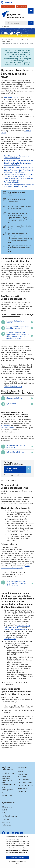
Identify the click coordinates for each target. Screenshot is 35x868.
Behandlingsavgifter (25, 782)
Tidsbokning (23, 7)
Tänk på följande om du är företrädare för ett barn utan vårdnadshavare (19, 171)
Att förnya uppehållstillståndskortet (13, 386)
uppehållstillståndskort (12, 97)
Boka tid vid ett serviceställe (23, 775)
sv (18, 39)
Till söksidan (5, 26)
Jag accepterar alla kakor (18, 857)
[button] (17, 322)
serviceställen (6, 426)
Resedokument (7, 796)
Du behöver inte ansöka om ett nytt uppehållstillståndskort (17, 157)
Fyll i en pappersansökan (14, 475)
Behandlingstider (24, 780)
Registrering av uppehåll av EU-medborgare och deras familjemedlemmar (8, 780)
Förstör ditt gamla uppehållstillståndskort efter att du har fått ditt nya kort (19, 186)
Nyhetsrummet (7, 807)
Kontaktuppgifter (10, 639)
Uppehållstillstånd (8, 773)
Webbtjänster (9, 7)
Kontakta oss (6, 825)
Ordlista (4, 813)
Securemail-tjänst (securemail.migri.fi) (17, 627)
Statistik (4, 810)
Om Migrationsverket (9, 816)
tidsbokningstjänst (8, 428)
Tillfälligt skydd (6, 41)
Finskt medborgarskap (7, 788)
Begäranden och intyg (25, 785)
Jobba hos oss (6, 822)
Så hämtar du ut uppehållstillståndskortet (19, 167)
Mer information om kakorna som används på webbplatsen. (17, 851)
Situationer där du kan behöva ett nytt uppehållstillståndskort (18, 164)
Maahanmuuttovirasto (8, 39)
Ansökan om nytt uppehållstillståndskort (18, 160)
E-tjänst (20, 771)
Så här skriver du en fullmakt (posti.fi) (15, 567)
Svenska (8, 2)
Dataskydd (5, 819)
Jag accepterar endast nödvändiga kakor (18, 862)
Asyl (3, 793)
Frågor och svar (23, 788)
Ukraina (24, 39)
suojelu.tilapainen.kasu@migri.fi (15, 629)
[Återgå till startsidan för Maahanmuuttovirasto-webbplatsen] (13, 14)
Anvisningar (22, 792)
